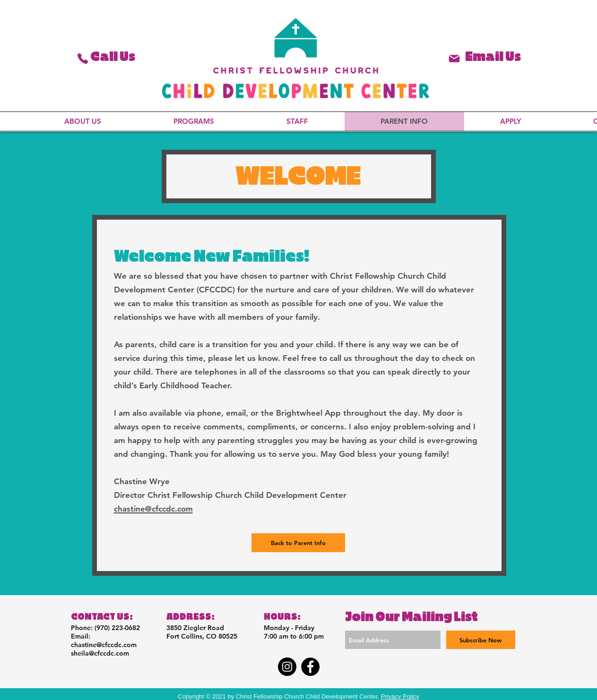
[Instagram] (287, 667)
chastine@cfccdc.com (104, 645)
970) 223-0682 (118, 628)
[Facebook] (310, 667)
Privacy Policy (400, 696)
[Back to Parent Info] (298, 543)
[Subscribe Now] (481, 640)
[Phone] (83, 59)
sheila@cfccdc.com (100, 653)
